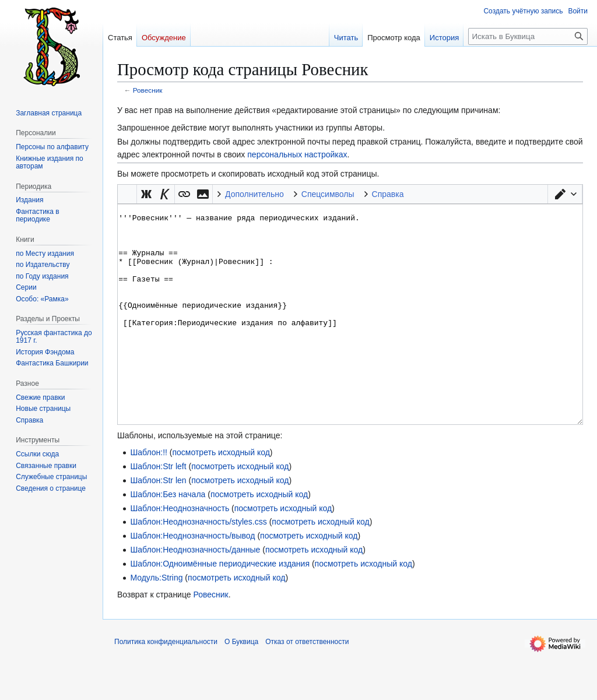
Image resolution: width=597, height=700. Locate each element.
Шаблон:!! (149, 496)
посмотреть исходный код (221, 496)
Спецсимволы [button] (328, 194)
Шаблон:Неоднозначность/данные (195, 593)
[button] (565, 194)
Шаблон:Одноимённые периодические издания (220, 607)
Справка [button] (388, 194)
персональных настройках (297, 154)
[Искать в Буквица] (528, 36)
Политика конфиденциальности (166, 685)
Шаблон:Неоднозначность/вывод (192, 579)
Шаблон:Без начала (168, 538)
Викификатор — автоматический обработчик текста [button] (127, 194)
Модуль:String (156, 621)
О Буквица (241, 685)
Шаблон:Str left (158, 510)
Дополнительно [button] (254, 194)
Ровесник (148, 90)
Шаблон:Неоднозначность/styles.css (198, 565)
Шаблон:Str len (158, 524)
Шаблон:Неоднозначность (180, 552)
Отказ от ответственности (307, 685)
